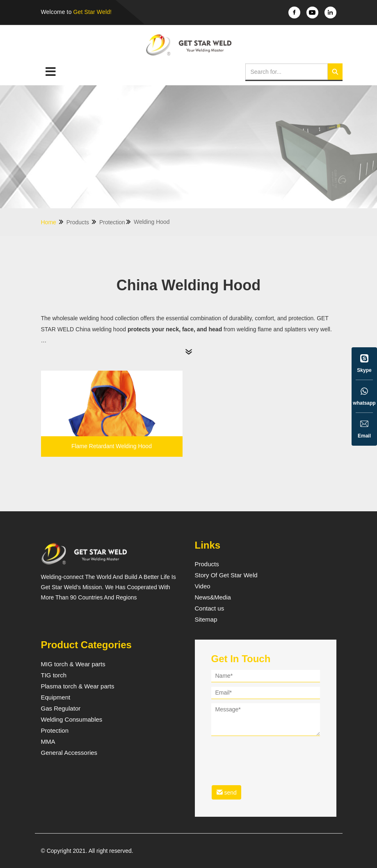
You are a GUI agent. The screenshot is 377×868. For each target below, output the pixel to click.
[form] (266, 736)
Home (53, 222)
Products (82, 222)
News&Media (213, 597)
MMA (48, 742)
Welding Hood (152, 222)
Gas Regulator (61, 709)
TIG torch (54, 675)
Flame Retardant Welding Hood (112, 446)
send (226, 792)
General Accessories (69, 753)
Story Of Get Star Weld (226, 575)
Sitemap (206, 620)
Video (203, 586)
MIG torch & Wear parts (73, 664)
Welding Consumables (72, 720)
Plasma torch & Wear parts (78, 686)
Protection (115, 222)
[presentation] (274, 755)
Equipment (56, 697)
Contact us (210, 608)
